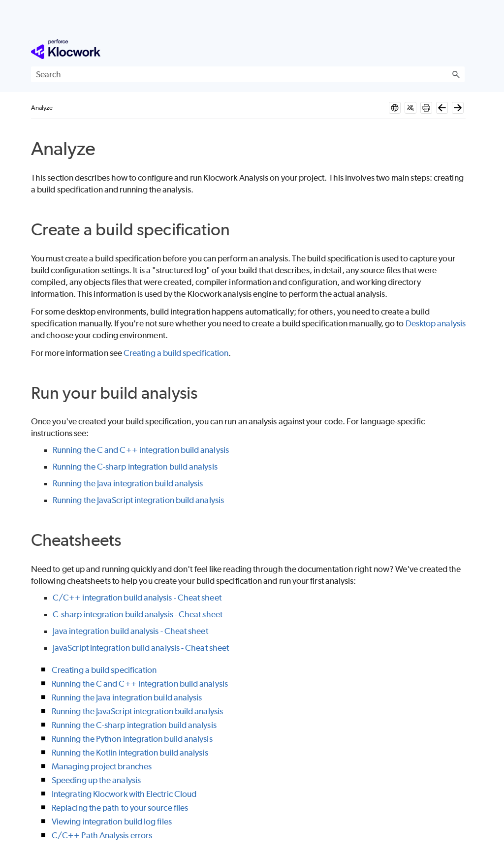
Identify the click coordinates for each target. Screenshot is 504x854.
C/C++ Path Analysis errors (102, 835)
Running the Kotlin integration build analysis (130, 753)
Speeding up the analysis (96, 780)
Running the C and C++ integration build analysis (141, 450)
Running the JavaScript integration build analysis (138, 500)
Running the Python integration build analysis (132, 739)
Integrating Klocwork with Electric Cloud (124, 794)
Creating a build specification (176, 353)
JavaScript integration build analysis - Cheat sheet (141, 648)
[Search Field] (248, 74)
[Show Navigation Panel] (459, 49)
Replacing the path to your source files (120, 808)
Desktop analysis (436, 323)
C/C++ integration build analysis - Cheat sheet (137, 598)
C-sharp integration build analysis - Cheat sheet (138, 614)
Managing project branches (102, 766)
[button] (456, 74)
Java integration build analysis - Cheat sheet (130, 631)
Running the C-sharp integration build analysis (135, 467)
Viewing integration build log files (112, 822)
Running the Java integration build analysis (128, 483)
